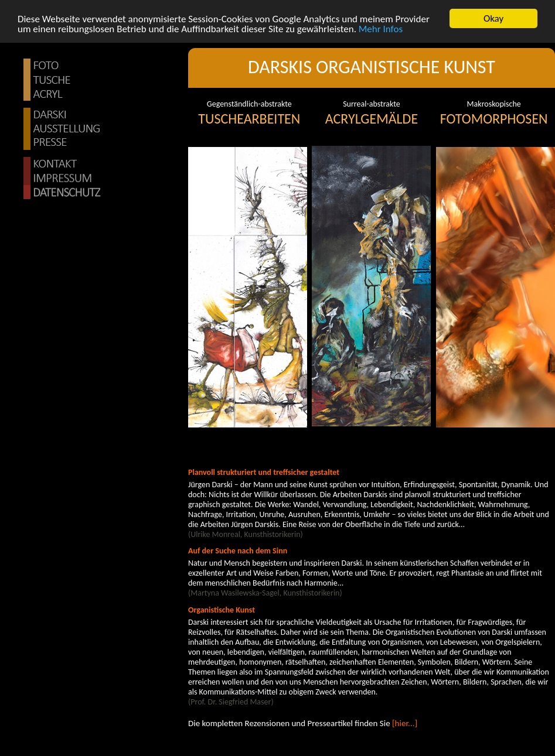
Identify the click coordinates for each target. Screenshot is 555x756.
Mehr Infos (381, 28)
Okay (493, 18)
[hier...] (404, 723)
